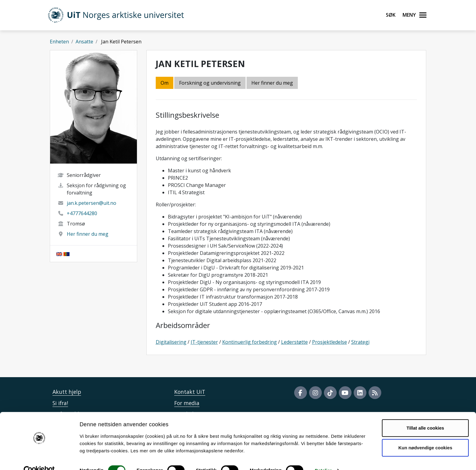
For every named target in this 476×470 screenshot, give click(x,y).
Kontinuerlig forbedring (250, 342)
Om (165, 83)
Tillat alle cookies (425, 416)
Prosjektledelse (330, 342)
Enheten (59, 42)
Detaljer (323, 458)
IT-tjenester (204, 342)
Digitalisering (171, 342)
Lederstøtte (294, 342)
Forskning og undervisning (210, 83)
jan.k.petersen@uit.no (92, 203)
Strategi (360, 342)
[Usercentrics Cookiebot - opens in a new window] (39, 458)
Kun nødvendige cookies (425, 435)
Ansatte (84, 42)
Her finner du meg (88, 234)
